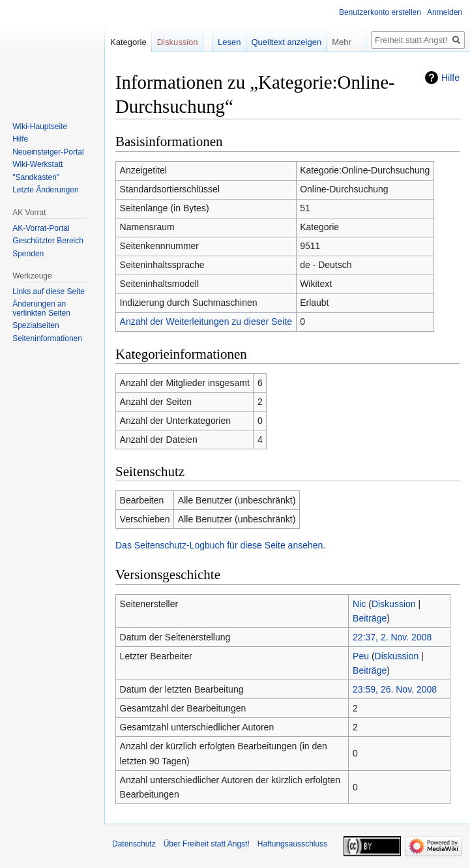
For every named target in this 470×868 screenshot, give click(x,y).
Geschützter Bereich (48, 241)
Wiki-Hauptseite (40, 127)
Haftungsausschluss (292, 844)
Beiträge (370, 618)
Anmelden (445, 12)
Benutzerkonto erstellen (380, 12)
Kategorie (128, 42)
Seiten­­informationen (47, 338)
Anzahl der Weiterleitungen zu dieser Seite (206, 322)
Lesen (229, 42)
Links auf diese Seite (49, 292)
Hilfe (450, 78)
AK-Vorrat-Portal (41, 228)
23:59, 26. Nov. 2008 (395, 689)
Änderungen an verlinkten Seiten (41, 308)
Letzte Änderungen (45, 190)
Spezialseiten (36, 325)
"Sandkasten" (36, 177)
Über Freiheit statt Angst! (207, 844)
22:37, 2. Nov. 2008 (392, 637)
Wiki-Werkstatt (37, 164)
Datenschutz (134, 844)
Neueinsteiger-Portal (48, 152)
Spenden (28, 254)
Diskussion (394, 604)
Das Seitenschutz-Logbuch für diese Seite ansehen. (220, 545)
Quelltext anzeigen (287, 42)
